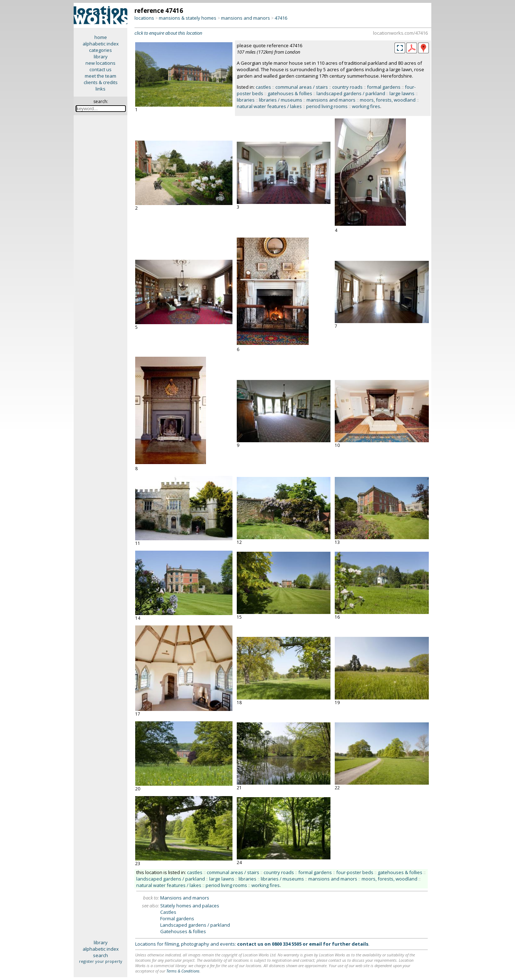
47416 (281, 18)
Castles (168, 912)
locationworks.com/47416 (400, 33)
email (315, 944)
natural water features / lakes (269, 106)
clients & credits (101, 82)
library (101, 57)
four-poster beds (355, 872)
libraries (246, 100)
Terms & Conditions (183, 971)
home (101, 37)
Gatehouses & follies (183, 931)
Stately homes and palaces (190, 906)
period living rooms (327, 106)
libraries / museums (281, 100)
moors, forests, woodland (388, 100)
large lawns (402, 93)
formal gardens (384, 87)
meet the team (100, 76)
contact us (100, 69)
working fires (366, 106)
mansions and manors (246, 18)
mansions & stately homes (188, 18)
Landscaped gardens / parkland (195, 925)
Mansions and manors (185, 898)
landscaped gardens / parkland (351, 93)
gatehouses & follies (290, 93)
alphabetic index (101, 44)
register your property (101, 961)
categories (100, 50)
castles (263, 87)
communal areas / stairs (302, 87)
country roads (347, 87)
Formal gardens (177, 918)
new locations (100, 63)
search (100, 955)
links (100, 89)
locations (144, 18)
